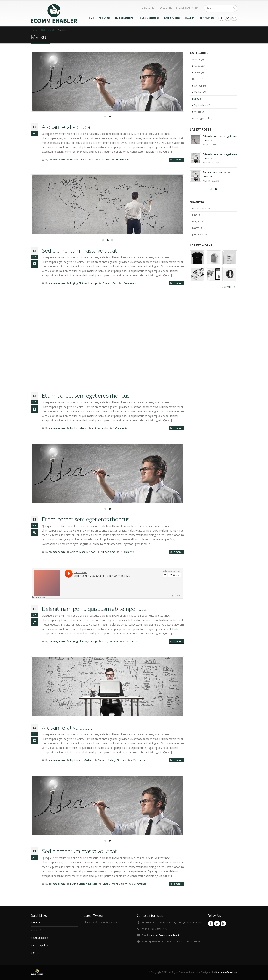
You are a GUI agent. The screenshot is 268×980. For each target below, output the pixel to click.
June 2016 (198, 215)
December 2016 (201, 208)
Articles (96, 428)
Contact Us (165, 8)
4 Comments (122, 160)
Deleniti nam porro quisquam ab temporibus (94, 609)
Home (90, 18)
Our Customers (149, 18)
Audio (105, 428)
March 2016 (199, 228)
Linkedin (223, 924)
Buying (74, 283)
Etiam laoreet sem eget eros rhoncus (86, 396)
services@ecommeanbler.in (165, 935)
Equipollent (76, 760)
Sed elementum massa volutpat (79, 250)
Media (83, 160)
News (92, 552)
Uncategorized (201, 118)
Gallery (189, 18)
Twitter (217, 924)
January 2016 (200, 234)
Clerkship (84, 884)
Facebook (211, 924)
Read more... (176, 160)
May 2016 (198, 221)
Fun (116, 641)
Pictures (105, 160)
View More (228, 287)
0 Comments (139, 884)
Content (107, 283)
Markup (74, 160)
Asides (198, 66)
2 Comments (120, 428)
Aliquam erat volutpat (67, 127)
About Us (148, 8)
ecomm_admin (57, 160)
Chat (113, 552)
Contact (37, 953)
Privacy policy (40, 945)
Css (114, 283)
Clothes (83, 283)
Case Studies (172, 18)
